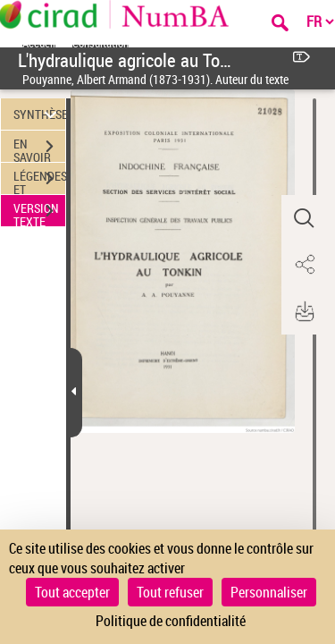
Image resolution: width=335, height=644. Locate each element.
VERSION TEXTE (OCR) (39, 213)
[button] (304, 218)
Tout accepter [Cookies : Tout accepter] (72, 592)
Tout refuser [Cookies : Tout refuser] (170, 592)
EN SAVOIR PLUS (39, 148)
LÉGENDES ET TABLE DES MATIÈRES (39, 181)
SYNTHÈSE (39, 114)
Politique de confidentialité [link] (171, 621)
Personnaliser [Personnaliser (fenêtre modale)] (269, 592)
